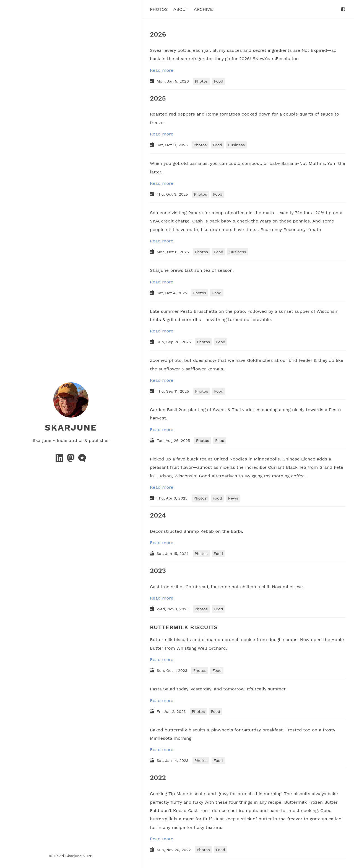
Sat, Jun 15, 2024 (173, 554)
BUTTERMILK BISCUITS (184, 627)
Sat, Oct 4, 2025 (172, 293)
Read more (162, 70)
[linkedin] (60, 460)
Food (219, 81)
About (181, 9)
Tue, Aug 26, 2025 (174, 440)
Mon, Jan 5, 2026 (173, 81)
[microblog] (82, 460)
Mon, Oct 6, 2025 (173, 252)
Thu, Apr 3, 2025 (173, 498)
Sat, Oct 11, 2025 (173, 145)
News (233, 498)
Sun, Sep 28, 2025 (174, 342)
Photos (159, 9)
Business (236, 145)
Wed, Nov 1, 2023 (173, 609)
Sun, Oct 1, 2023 (172, 670)
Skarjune (71, 427)
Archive (203, 9)
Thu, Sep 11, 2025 (173, 391)
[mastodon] (71, 460)
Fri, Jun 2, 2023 (172, 711)
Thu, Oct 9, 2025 (173, 194)
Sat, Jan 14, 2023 (173, 761)
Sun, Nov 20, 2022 (174, 850)
